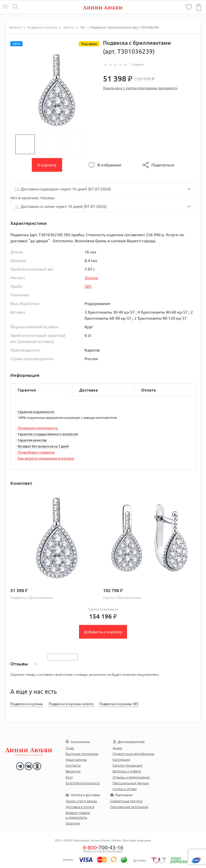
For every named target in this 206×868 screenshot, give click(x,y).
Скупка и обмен (125, 789)
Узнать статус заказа (81, 801)
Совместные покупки (126, 801)
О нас (70, 748)
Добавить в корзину (103, 632)
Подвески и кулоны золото (71, 704)
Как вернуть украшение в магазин (46, 458)
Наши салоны (76, 759)
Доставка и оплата (80, 807)
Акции (117, 748)
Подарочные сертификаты (133, 754)
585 (88, 286)
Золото (91, 278)
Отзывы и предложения (131, 777)
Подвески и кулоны (27, 704)
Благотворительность (83, 783)
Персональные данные (131, 783)
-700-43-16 (103, 847)
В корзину (47, 165)
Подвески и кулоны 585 (119, 704)
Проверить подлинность (38, 428)
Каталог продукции (127, 765)
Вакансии (73, 771)
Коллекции (121, 759)
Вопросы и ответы (127, 771)
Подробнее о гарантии (36, 452)
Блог (69, 777)
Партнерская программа (129, 807)
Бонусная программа (82, 754)
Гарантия (73, 823)
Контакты (73, 765)
